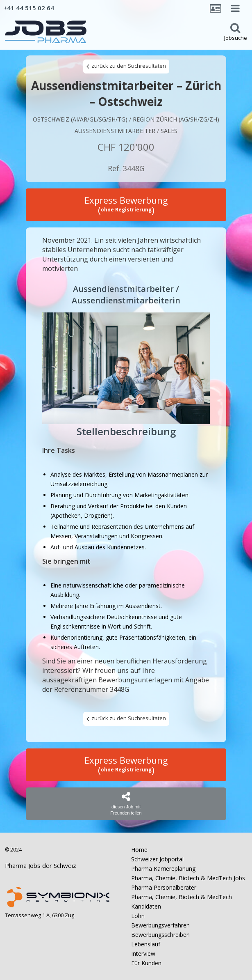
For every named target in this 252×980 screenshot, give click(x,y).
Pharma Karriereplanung (163, 869)
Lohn (138, 916)
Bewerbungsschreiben (160, 935)
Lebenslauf (146, 944)
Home (139, 850)
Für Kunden (146, 963)
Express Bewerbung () (126, 205)
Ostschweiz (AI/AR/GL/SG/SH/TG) (80, 119)
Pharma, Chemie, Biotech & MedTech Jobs (188, 878)
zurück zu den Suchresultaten (126, 66)
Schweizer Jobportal (157, 859)
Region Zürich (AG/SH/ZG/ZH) (176, 119)
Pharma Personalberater (164, 887)
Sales (169, 131)
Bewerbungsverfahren (160, 925)
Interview (143, 954)
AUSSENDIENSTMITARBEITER (115, 131)
